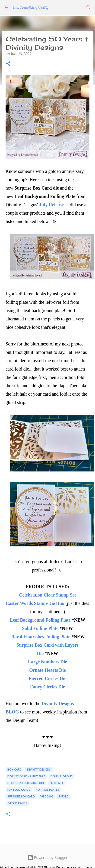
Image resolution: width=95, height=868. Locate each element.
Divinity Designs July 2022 (26, 776)
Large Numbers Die (48, 662)
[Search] (89, 7)
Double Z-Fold (61, 776)
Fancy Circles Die (48, 687)
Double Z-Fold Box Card (26, 783)
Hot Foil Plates (47, 790)
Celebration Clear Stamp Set (47, 595)
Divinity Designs (39, 770)
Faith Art (57, 783)
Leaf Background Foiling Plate (41, 620)
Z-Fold (64, 796)
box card (14, 770)
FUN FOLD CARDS (19, 790)
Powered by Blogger (47, 858)
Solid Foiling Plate (40, 628)
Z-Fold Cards (17, 803)
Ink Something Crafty (31, 7)
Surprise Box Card (21, 796)
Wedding (47, 796)
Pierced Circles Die (48, 678)
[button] (8, 64)
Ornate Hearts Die (47, 670)
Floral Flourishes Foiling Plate (40, 637)
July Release (51, 205)
